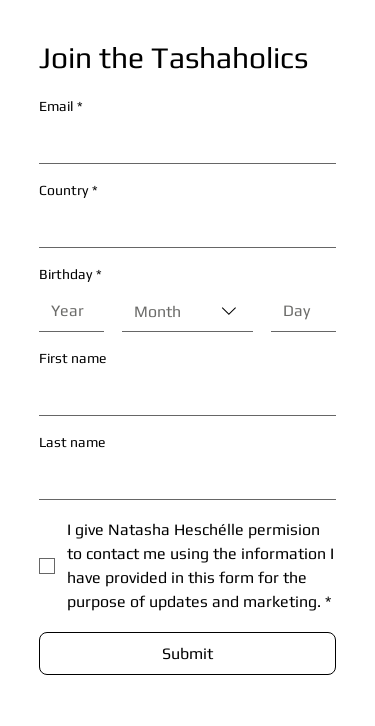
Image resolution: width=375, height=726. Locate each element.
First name (72, 358)
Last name (72, 442)
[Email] (181, 143)
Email (61, 106)
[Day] (297, 311)
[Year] (65, 311)
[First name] (181, 395)
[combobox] (187, 311)
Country (68, 190)
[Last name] (181, 479)
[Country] (181, 227)
